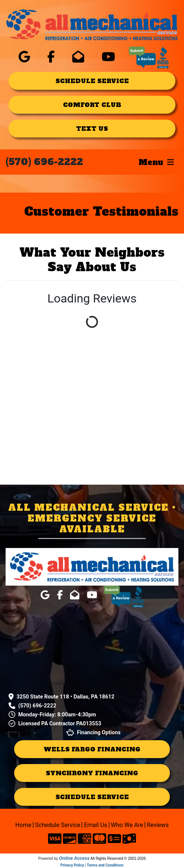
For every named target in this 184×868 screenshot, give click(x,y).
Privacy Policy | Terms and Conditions (92, 865)
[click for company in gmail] (78, 57)
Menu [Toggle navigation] (156, 162)
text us (92, 129)
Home (24, 825)
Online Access (74, 858)
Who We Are (128, 825)
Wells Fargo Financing (92, 749)
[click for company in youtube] (108, 57)
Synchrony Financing (92, 773)
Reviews (158, 825)
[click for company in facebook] (51, 57)
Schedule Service (59, 825)
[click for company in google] (24, 57)
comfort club (92, 105)
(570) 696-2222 (44, 162)
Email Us (96, 825)
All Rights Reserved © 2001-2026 (118, 859)
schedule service (92, 81)
